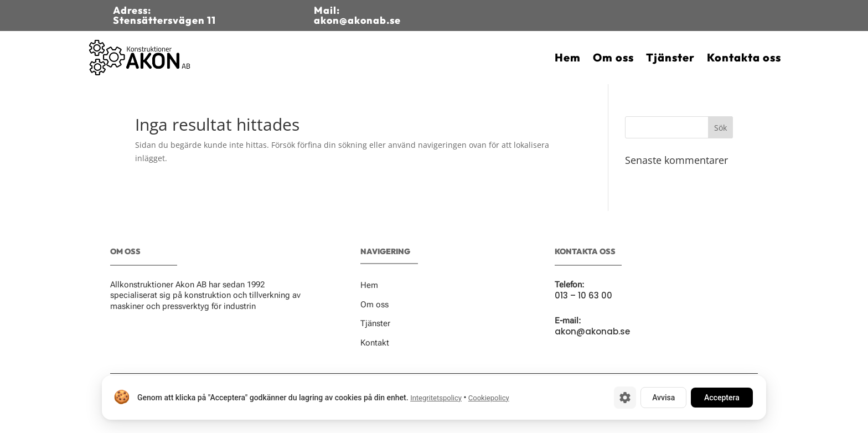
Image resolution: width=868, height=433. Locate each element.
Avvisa (663, 398)
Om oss (613, 57)
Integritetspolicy (436, 398)
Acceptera (722, 398)
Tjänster (670, 57)
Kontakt (375, 343)
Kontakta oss (744, 57)
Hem (568, 57)
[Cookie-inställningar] (625, 398)
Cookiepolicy (489, 398)
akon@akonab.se (592, 331)
